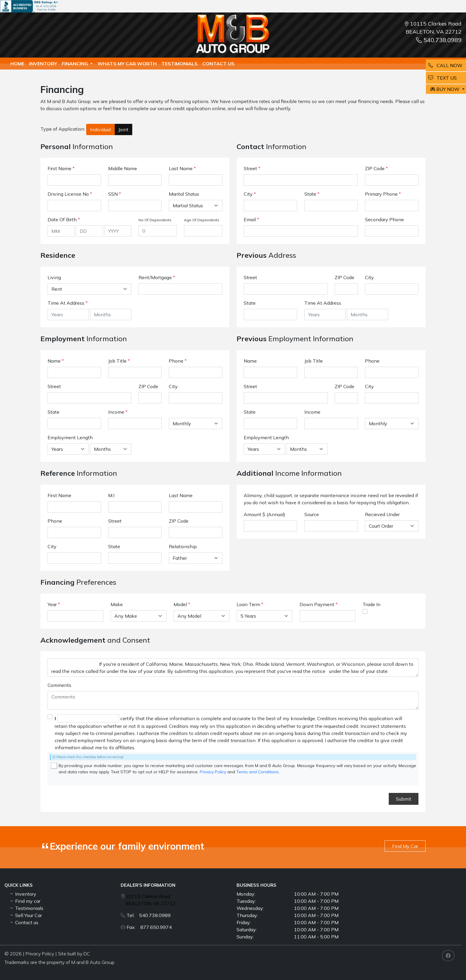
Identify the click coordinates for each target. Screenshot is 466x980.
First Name (61, 168)
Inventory (43, 64)
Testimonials (26, 908)
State (312, 194)
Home (17, 64)
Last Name (182, 168)
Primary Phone (383, 194)
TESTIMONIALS (180, 64)
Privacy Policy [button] (40, 954)
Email (251, 219)
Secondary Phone (384, 219)
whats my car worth (127, 64)
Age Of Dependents (202, 220)
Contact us (218, 64)
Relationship (183, 546)
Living (54, 277)
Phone (178, 361)
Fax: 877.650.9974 (149, 927)
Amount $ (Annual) (265, 514)
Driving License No (70, 194)
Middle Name (123, 168)
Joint (123, 129)
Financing (75, 64)
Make (117, 604)
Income (116, 412)
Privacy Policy (213, 772)
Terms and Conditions (258, 772)
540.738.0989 (439, 40)
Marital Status (184, 194)
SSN (115, 194)
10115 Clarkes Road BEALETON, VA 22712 (151, 900)
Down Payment (317, 604)
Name (56, 361)
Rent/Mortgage (155, 277)
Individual (100, 129)
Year (52, 604)
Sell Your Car (26, 915)
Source (312, 514)
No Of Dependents (155, 220)
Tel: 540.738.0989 (149, 915)
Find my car (25, 901)
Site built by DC (74, 954)
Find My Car (405, 846)
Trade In (371, 604)
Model (180, 604)
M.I (111, 495)
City (250, 194)
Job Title (119, 361)
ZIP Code (376, 168)
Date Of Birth (64, 219)
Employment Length (70, 437)
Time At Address (66, 303)
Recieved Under (382, 514)
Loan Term (248, 604)
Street (252, 168)
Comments (59, 685)
